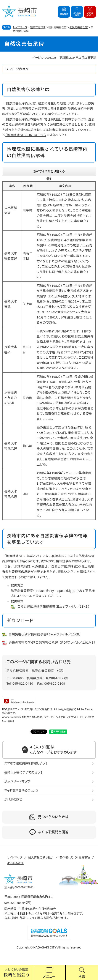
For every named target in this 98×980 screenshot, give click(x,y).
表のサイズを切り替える (49, 171)
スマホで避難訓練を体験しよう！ (26, 763)
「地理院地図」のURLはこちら (26, 135)
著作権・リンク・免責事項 (75, 858)
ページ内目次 (19, 69)
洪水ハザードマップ (17, 781)
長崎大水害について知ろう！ (24, 772)
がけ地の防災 (13, 800)
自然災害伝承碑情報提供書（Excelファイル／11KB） (53, 607)
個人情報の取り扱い (41, 858)
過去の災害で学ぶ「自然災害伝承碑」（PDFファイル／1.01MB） (52, 643)
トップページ (20, 27)
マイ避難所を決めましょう (21, 791)
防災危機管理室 (79, 27)
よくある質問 (15, 863)
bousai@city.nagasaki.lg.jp (55, 591)
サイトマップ (15, 858)
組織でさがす (38, 27)
